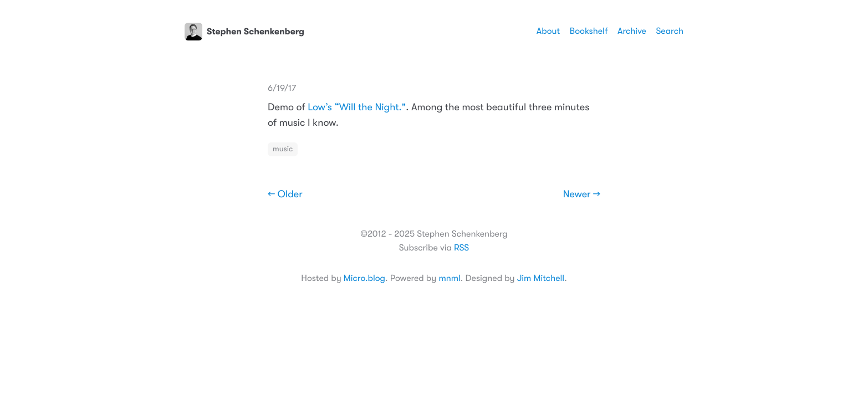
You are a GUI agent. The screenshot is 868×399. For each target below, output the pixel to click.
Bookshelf (589, 31)
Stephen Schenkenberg (244, 32)
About (548, 31)
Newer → (582, 195)
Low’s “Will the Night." (357, 108)
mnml (449, 278)
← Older (285, 195)
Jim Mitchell (541, 278)
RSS (461, 248)
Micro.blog (364, 278)
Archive (632, 31)
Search (670, 31)
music (283, 149)
